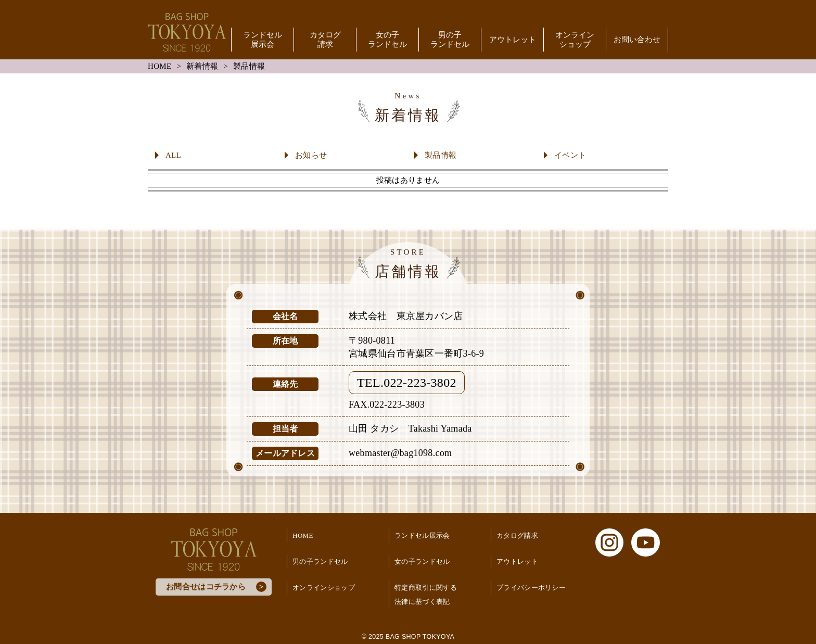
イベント (570, 155)
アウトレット (513, 40)
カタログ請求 (325, 40)
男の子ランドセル (450, 40)
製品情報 (441, 155)
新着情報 (202, 66)
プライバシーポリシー (531, 588)
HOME (160, 66)
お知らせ (311, 155)
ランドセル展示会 (263, 40)
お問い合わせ (637, 40)
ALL (173, 155)
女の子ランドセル (387, 40)
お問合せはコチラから (206, 587)
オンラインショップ (575, 40)
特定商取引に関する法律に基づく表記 (426, 595)
